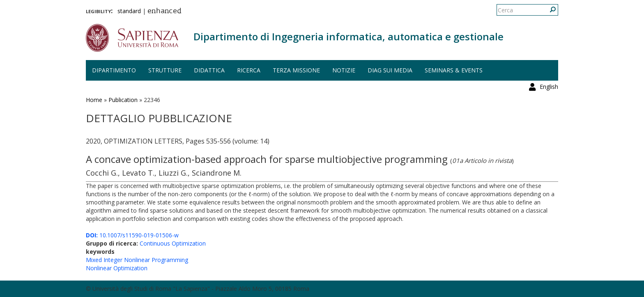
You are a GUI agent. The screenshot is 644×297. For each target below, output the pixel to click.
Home (94, 100)
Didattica (209, 70)
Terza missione (296, 70)
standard (129, 11)
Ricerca (249, 70)
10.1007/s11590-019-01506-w (132, 235)
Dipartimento (114, 70)
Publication (123, 100)
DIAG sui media (390, 70)
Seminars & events (454, 70)
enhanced (164, 12)
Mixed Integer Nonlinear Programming (137, 260)
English (549, 10)
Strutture (165, 70)
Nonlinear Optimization (117, 268)
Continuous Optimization (173, 243)
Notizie (344, 70)
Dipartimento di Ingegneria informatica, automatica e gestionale (348, 36)
